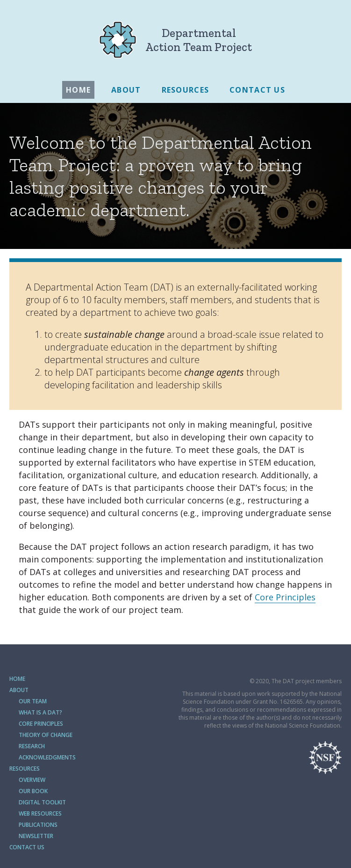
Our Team (33, 701)
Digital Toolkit (42, 802)
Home (78, 90)
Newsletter (36, 836)
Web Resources (40, 813)
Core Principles (285, 597)
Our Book (33, 791)
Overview (32, 780)
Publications (38, 825)
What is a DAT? (40, 712)
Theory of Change (46, 735)
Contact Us (257, 90)
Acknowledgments (47, 757)
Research (32, 746)
